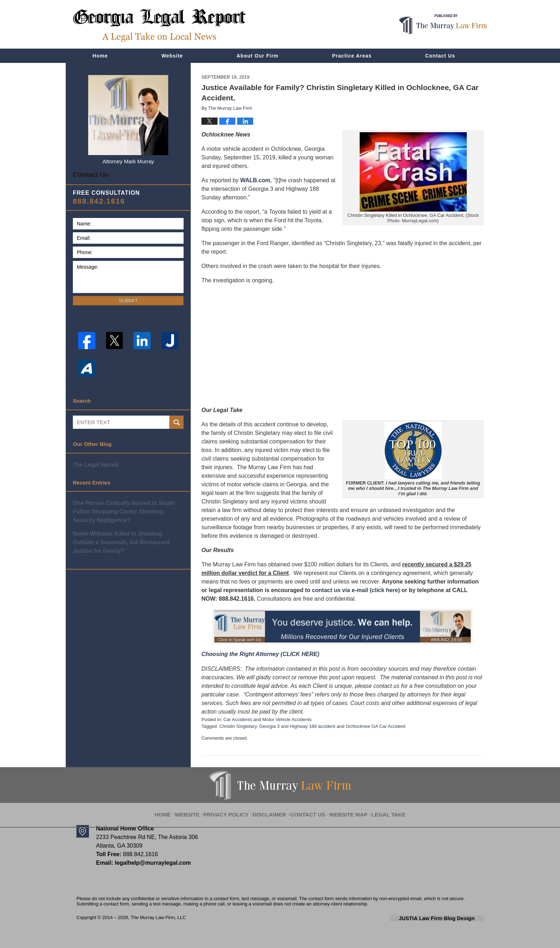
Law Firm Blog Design (449, 918)
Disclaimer (272, 810)
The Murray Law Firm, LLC (158, 917)
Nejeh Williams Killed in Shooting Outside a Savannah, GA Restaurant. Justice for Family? (128, 537)
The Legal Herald (94, 461)
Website (172, 56)
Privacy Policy (234, 810)
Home (100, 56)
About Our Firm (257, 56)
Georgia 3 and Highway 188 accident (297, 726)
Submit (128, 298)
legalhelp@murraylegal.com (150, 863)
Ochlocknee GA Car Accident (376, 726)
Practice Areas (352, 56)
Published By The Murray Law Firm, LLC (443, 24)
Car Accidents (237, 719)
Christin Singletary (238, 726)
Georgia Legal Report (159, 25)
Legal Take (380, 810)
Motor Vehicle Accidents (287, 719)
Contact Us (440, 56)
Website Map (344, 810)
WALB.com (255, 180)
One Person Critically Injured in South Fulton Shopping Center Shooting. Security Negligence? (128, 507)
